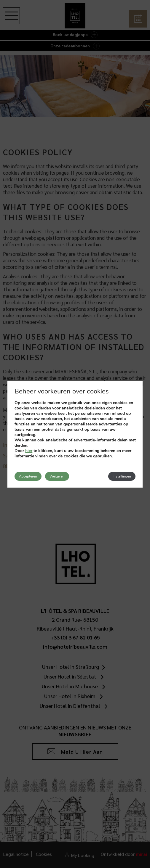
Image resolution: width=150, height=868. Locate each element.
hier (29, 451)
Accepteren (28, 476)
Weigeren (57, 476)
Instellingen (122, 476)
